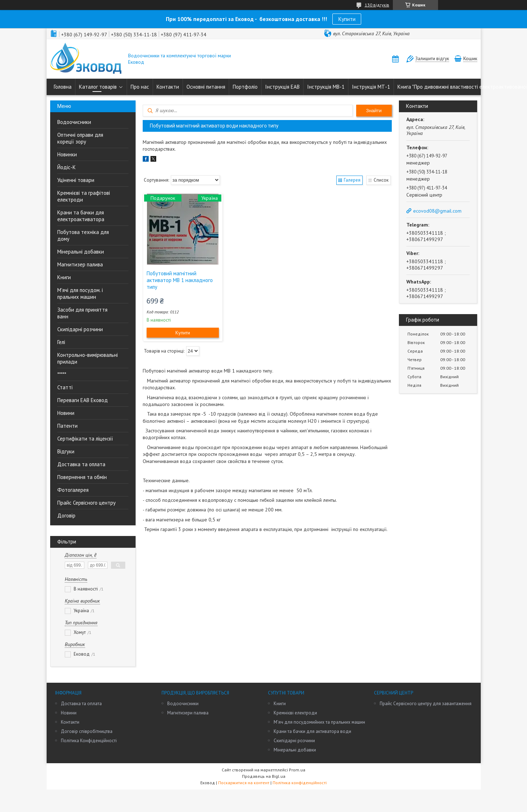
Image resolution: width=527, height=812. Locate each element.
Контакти (168, 87)
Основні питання (206, 87)
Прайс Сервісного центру (86, 503)
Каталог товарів (98, 87)
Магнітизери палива (188, 713)
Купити (347, 19)
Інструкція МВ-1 (326, 87)
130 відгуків (377, 5)
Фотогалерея (73, 490)
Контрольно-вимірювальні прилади (88, 358)
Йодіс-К (67, 167)
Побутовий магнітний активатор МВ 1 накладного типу (180, 280)
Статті (65, 387)
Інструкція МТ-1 (371, 87)
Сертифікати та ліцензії (85, 439)
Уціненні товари (76, 180)
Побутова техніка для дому (83, 235)
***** (62, 374)
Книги (64, 277)
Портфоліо (245, 87)
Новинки (67, 154)
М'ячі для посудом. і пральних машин (80, 293)
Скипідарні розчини (80, 329)
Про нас (140, 87)
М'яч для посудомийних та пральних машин (319, 722)
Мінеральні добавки (81, 252)
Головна (63, 87)
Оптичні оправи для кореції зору (80, 138)
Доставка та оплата (81, 464)
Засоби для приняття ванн (82, 313)
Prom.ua (297, 770)
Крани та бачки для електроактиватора (81, 216)
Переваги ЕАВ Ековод (83, 400)
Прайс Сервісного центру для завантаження (426, 704)
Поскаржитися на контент (244, 783)
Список (381, 180)
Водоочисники (74, 122)
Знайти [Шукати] (374, 111)
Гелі (61, 342)
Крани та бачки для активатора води (312, 731)
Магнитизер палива (80, 264)
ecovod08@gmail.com (437, 211)
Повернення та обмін (82, 477)
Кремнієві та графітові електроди (84, 196)
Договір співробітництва (87, 731)
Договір (66, 516)
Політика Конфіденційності (89, 741)
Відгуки (66, 451)
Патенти (67, 426)
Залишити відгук (432, 59)
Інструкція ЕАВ (282, 87)
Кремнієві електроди (295, 713)
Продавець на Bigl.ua (264, 776)
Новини (66, 413)
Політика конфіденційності (300, 783)
